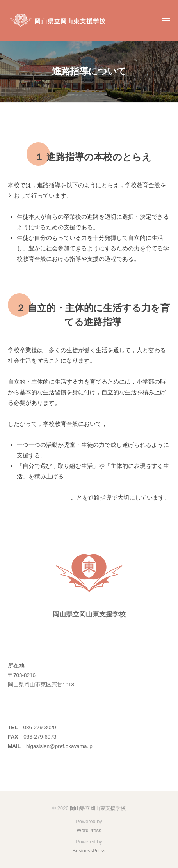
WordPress (89, 830)
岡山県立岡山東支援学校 (98, 808)
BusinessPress (89, 851)
